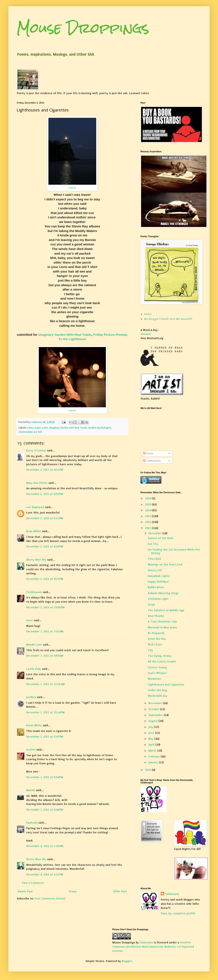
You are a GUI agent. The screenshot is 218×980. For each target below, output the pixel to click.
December (155, 533)
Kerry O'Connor (36, 450)
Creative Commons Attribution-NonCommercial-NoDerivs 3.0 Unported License (153, 947)
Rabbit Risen (156, 587)
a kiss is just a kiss (38, 428)
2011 (148, 528)
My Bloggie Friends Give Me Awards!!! (168, 319)
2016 (148, 498)
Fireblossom (34, 592)
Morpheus (154, 679)
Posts (148, 453)
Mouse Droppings (83, 28)
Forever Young (157, 667)
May (151, 739)
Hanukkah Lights (159, 576)
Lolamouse (172, 894)
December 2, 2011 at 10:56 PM (45, 607)
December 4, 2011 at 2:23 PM (45, 874)
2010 (148, 770)
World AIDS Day (158, 696)
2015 (148, 504)
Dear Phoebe (156, 616)
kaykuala (32, 823)
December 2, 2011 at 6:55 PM (45, 494)
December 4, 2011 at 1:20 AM (45, 846)
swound (145, 334)
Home (73, 891)
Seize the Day (157, 639)
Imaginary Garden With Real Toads (65, 335)
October (154, 709)
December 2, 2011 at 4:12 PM (45, 470)
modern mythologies (100, 428)
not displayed (35, 507)
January (154, 762)
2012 (148, 522)
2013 (148, 516)
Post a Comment (33, 883)
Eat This (153, 544)
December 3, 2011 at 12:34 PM (45, 712)
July (151, 727)
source (72, 188)
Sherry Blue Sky (36, 560)
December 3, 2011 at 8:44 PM (45, 810)
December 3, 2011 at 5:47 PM (45, 737)
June (152, 733)
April (152, 745)
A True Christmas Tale (162, 622)
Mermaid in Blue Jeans (162, 627)
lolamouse (146, 942)
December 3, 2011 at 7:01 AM (45, 631)
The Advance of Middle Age (166, 610)
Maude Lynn (34, 645)
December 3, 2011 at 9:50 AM (45, 656)
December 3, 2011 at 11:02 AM (45, 684)
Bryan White (34, 725)
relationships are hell (30, 432)
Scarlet (31, 750)
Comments (152, 461)
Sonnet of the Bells (161, 538)
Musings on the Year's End (165, 564)
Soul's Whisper (157, 673)
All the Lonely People (162, 662)
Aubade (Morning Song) (163, 593)
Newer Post (25, 891)
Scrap (151, 604)
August (153, 721)
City (150, 650)
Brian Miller (34, 531)
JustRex (31, 697)
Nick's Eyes (155, 644)
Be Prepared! (156, 633)
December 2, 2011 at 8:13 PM (45, 518)
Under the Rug (157, 690)
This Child (154, 559)
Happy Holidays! (158, 582)
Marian (31, 790)
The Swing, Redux (160, 656)
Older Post (120, 891)
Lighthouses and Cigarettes (166, 685)
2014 (148, 510)
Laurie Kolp (34, 669)
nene (30, 620)
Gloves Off (155, 570)
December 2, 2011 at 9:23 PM (45, 579)
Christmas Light (158, 599)
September (156, 715)
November (156, 703)
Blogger (127, 961)
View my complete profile (178, 913)
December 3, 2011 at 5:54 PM (45, 777)
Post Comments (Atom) (50, 899)
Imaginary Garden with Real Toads (68, 428)
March (153, 751)
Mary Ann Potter (37, 483)
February (154, 756)
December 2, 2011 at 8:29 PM (45, 546)
